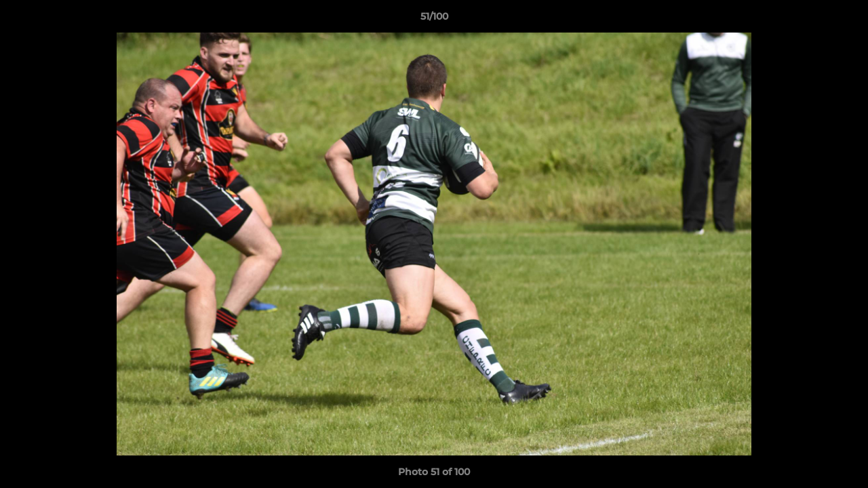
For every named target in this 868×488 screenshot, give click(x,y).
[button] (844, 20)
